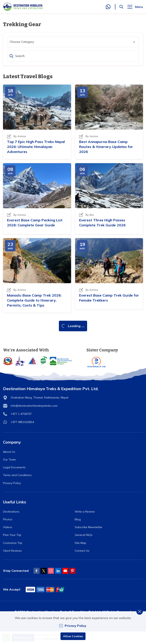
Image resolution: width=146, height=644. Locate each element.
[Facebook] (36, 571)
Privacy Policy (12, 483)
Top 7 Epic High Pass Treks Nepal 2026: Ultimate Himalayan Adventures (36, 147)
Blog (78, 519)
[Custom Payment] (45, 589)
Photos (8, 519)
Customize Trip (13, 543)
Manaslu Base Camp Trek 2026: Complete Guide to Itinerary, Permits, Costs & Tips (34, 300)
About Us (9, 452)
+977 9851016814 (22, 422)
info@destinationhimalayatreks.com (34, 406)
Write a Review (85, 512)
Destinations (11, 512)
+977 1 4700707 (21, 414)
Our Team (9, 460)
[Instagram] (51, 571)
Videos (8, 527)
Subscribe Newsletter (89, 527)
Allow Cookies (73, 636)
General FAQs (84, 535)
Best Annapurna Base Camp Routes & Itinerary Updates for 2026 (106, 147)
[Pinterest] (72, 571)
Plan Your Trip (12, 535)
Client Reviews (12, 551)
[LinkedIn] (58, 571)
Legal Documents (14, 467)
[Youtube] (65, 571)
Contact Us (82, 551)
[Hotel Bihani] (115, 362)
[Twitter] (44, 571)
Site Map (80, 543)
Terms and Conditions (17, 475)
